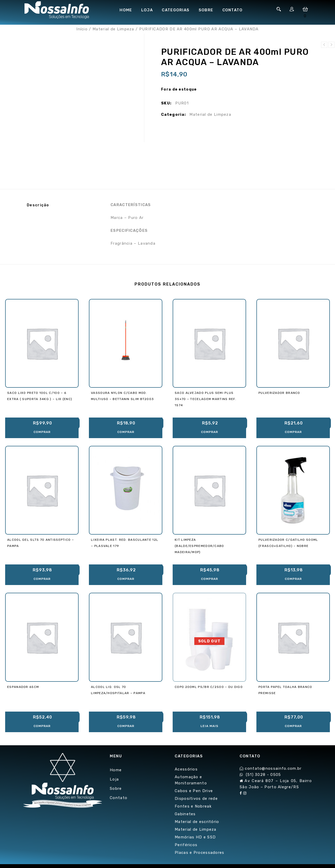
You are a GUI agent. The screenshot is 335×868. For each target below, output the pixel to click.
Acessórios (186, 769)
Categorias (176, 10)
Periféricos (186, 845)
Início (82, 29)
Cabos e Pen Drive (194, 791)
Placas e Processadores (200, 853)
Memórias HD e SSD (195, 837)
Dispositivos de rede (196, 799)
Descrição (38, 205)
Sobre (206, 10)
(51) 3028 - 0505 (263, 775)
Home (126, 10)
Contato (233, 10)
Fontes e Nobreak (193, 806)
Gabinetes (185, 814)
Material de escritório (197, 822)
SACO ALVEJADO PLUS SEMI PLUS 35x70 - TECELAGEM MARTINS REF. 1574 (331, 45)
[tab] (60, 205)
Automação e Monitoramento (191, 780)
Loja (147, 10)
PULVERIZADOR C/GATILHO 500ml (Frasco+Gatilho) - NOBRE (324, 45)
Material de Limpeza (113, 29)
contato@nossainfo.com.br (273, 768)
